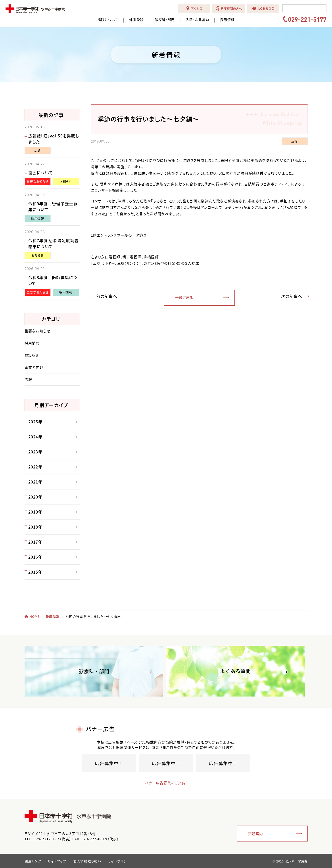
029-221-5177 (307, 19)
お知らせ (66, 181)
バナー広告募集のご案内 (162, 783)
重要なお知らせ (37, 181)
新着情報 (53, 617)
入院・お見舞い (197, 20)
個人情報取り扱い (87, 861)
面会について (41, 173)
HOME (35, 617)
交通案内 (256, 834)
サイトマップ (57, 861)
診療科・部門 (165, 20)
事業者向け (34, 367)
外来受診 (136, 20)
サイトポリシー (119, 861)
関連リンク (33, 861)
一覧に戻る (184, 297)
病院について (108, 20)
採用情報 (227, 20)
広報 (295, 141)
